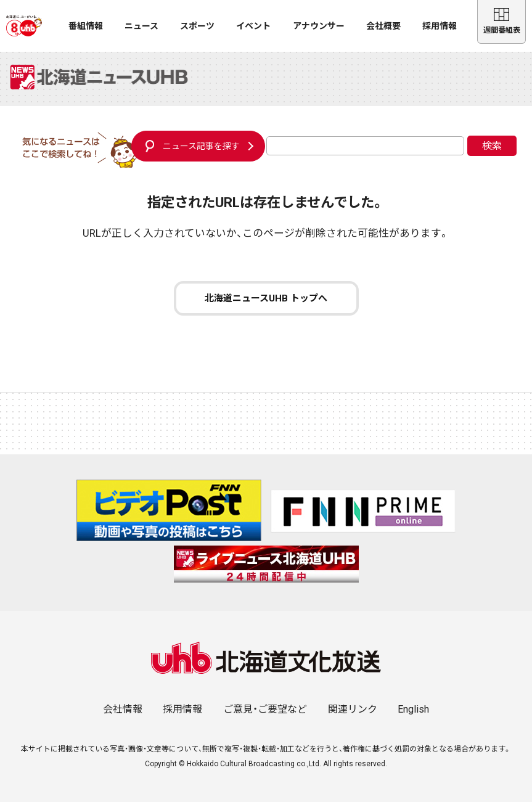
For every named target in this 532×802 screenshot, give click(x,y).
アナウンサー (319, 26)
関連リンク (353, 709)
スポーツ (197, 26)
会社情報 (123, 709)
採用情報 (440, 26)
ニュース (141, 26)
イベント (253, 26)
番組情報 (86, 26)
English (413, 709)
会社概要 (383, 26)
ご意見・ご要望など (265, 709)
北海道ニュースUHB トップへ (266, 298)
